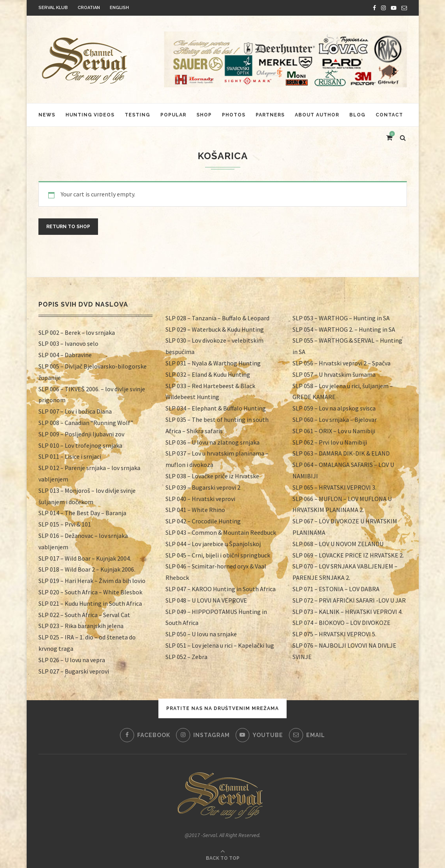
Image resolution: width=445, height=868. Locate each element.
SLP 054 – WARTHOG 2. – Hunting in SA (344, 329)
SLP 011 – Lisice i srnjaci (70, 456)
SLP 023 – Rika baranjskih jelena (81, 626)
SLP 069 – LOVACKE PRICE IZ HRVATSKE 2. (348, 555)
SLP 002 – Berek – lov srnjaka (77, 332)
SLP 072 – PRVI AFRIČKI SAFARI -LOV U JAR (349, 600)
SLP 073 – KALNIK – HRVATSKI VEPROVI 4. (348, 612)
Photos (234, 115)
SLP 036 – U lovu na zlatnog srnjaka (213, 442)
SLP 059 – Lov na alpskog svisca (334, 408)
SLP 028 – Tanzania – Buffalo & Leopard (217, 318)
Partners (270, 115)
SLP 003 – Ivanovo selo (68, 343)
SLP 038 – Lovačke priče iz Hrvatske (212, 476)
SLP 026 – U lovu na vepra (72, 660)
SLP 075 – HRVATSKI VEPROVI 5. (334, 634)
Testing (137, 115)
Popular (173, 115)
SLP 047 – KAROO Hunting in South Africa (221, 589)
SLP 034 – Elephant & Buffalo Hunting (216, 408)
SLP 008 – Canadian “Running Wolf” (86, 423)
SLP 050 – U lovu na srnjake (201, 634)
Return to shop (68, 227)
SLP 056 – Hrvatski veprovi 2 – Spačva (341, 363)
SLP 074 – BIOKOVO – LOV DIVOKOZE (341, 623)
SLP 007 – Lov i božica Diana (75, 411)
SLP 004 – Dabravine (65, 355)
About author (317, 115)
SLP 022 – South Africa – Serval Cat (84, 615)
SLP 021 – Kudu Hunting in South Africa (90, 603)
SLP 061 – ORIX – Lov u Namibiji (334, 431)
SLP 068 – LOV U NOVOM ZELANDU (338, 544)
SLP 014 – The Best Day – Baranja (82, 513)
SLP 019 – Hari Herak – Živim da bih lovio (92, 581)
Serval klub (53, 8)
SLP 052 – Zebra (186, 657)
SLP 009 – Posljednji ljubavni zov (81, 434)
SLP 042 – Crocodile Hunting (203, 521)
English (119, 8)
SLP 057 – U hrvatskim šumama (334, 374)
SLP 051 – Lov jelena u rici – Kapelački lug (220, 645)
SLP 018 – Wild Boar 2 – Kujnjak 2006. (87, 569)
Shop (204, 115)
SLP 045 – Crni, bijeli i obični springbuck (218, 555)
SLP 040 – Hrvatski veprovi (200, 499)
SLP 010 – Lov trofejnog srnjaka (80, 445)
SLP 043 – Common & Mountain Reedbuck (221, 532)
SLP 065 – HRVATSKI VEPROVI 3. (334, 487)
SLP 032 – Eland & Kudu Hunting (208, 374)
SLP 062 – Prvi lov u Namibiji (330, 442)
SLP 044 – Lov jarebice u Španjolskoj (213, 544)
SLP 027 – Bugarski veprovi (74, 671)
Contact (389, 115)
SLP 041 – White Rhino (195, 510)
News (47, 115)
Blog (357, 115)
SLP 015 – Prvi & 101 (65, 524)
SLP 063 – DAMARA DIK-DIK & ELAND (341, 453)
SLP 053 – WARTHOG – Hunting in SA (341, 318)
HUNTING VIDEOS (90, 115)
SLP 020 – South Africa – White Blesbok (90, 592)
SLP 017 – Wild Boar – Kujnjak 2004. (85, 558)
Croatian (89, 8)
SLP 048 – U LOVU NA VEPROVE (206, 600)
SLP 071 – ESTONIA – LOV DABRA (336, 589)
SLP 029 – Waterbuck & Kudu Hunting (215, 329)
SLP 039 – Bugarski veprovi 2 (203, 487)
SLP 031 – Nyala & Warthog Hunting (213, 363)
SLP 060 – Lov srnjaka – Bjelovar (335, 419)
